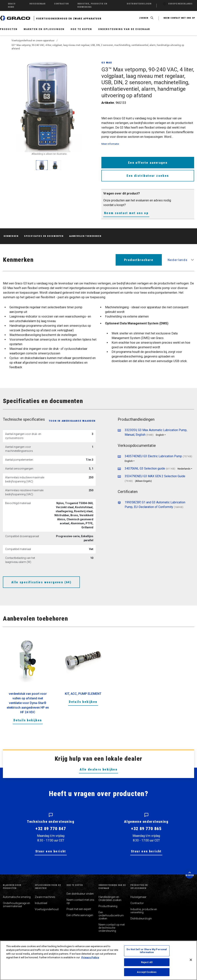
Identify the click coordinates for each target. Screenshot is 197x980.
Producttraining (108, 906)
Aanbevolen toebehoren (85, 236)
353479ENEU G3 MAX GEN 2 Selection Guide (155, 476)
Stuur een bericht (51, 851)
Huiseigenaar (138, 897)
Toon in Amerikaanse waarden (72, 421)
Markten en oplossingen (44, 29)
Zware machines (45, 897)
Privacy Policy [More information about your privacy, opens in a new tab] (90, 957)
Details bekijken (28, 720)
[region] (98, 960)
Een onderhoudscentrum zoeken (111, 915)
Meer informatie (110, 144)
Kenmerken (11, 236)
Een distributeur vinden (80, 894)
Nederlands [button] (178, 260)
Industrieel (41, 903)
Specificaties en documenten (44, 236)
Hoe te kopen (81, 29)
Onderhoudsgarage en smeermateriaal (16, 905)
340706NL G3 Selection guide (145, 468)
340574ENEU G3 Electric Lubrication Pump (153, 456)
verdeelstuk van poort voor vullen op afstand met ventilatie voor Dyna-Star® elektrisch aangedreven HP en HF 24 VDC (28, 703)
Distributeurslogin (141, 918)
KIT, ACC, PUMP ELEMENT (83, 694)
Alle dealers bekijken (98, 769)
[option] (28, 684)
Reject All (147, 962)
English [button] (160, 435)
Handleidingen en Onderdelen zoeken (110, 899)
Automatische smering (17, 897)
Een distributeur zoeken (148, 176)
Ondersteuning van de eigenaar (124, 29)
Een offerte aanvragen (148, 163)
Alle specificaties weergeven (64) (41, 582)
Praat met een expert (79, 909)
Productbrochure (139, 260)
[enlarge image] (42, 165)
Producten (9, 29)
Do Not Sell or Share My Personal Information (147, 951)
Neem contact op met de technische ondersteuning (112, 928)
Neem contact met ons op (126, 213)
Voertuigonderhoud (47, 909)
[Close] (191, 960)
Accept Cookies (147, 972)
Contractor (137, 903)
